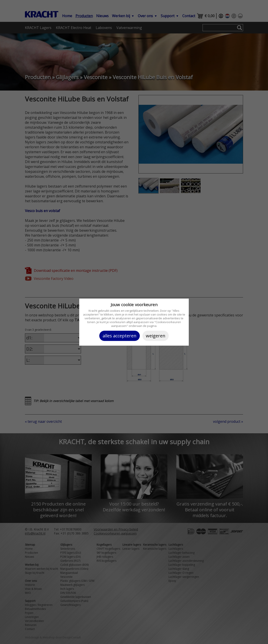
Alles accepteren (120, 336)
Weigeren (156, 336)
